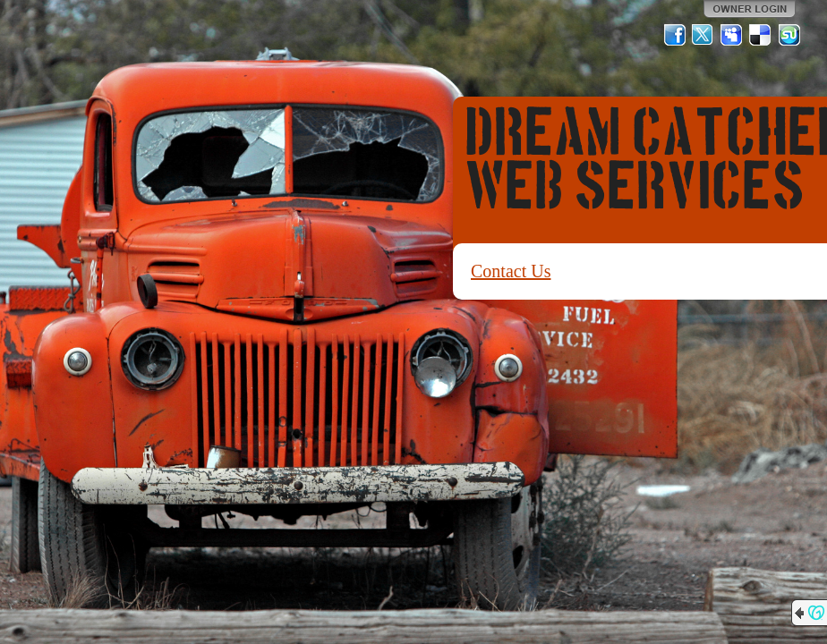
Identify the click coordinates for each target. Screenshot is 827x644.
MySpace (732, 35)
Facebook (675, 35)
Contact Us (511, 271)
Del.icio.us (761, 35)
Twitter (703, 35)
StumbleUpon (789, 35)
